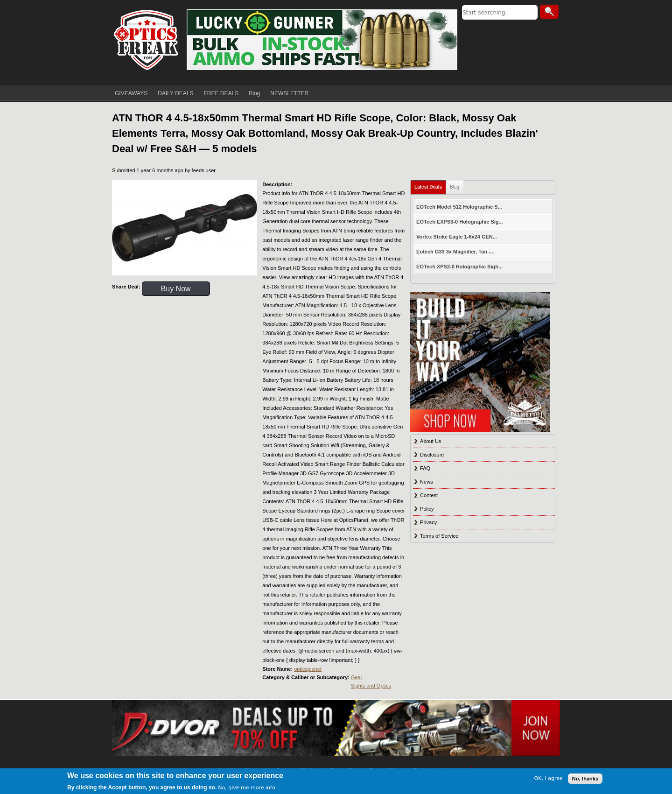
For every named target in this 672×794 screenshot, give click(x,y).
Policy (427, 509)
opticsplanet (308, 669)
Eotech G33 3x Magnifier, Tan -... (455, 252)
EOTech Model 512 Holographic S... (459, 207)
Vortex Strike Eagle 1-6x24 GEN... (457, 237)
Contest (429, 495)
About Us (430, 441)
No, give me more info (246, 788)
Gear (357, 677)
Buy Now (176, 289)
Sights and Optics (371, 686)
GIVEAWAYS (131, 93)
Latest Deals (428, 187)
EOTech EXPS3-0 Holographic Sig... (460, 222)
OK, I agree (549, 778)
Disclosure (432, 455)
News (427, 482)
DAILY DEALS (175, 93)
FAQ (425, 468)
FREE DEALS (221, 93)
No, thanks (585, 779)
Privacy (428, 522)
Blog (254, 93)
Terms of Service (439, 536)
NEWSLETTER (289, 93)
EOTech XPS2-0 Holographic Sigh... (459, 267)
